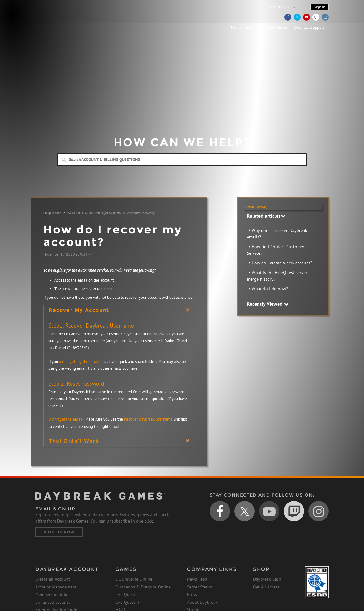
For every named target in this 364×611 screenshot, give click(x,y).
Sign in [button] (320, 7)
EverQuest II (127, 602)
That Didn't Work (74, 441)
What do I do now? (270, 289)
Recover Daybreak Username (148, 419)
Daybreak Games (63, 18)
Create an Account (53, 579)
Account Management (56, 587)
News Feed (197, 579)
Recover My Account (79, 310)
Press (192, 594)
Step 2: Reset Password (76, 384)
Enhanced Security (53, 602)
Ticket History (274, 27)
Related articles (266, 216)
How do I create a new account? (282, 263)
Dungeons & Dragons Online (143, 587)
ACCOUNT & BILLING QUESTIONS (94, 213)
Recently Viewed (268, 304)
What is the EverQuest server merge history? (277, 276)
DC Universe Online (134, 579)
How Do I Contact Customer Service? (276, 250)
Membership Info (51, 594)
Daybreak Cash (267, 579)
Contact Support (308, 27)
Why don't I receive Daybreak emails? (277, 234)
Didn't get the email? (66, 419)
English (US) (280, 7)
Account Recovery (141, 213)
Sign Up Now (59, 532)
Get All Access (266, 587)
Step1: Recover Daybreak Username (91, 326)
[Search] (182, 160)
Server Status (243, 27)
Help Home (52, 213)
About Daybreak (202, 602)
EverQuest (125, 594)
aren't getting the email (79, 361)
